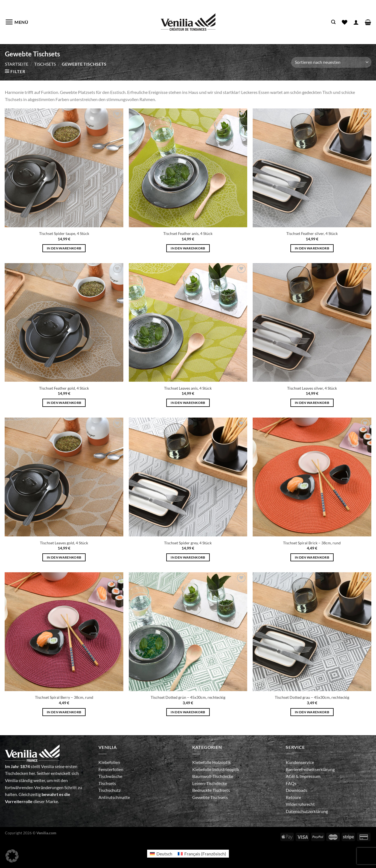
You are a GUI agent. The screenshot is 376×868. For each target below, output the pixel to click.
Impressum (310, 776)
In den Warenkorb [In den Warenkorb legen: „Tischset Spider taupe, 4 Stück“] (64, 248)
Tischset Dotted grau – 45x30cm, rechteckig (312, 697)
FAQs (291, 783)
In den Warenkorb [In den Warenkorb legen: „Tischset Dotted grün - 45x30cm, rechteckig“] (188, 712)
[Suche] (333, 22)
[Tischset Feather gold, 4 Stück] (64, 323)
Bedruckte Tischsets (211, 790)
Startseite (17, 64)
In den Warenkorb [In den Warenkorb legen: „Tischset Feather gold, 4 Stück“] (64, 403)
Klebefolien (109, 762)
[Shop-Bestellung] (331, 62)
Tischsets (45, 64)
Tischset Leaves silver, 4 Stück (312, 388)
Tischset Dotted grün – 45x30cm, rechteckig (188, 697)
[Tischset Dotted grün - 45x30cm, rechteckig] (188, 632)
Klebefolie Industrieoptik (216, 769)
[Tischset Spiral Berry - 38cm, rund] (64, 632)
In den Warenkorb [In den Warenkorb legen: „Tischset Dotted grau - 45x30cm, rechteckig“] (312, 712)
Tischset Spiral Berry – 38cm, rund (64, 697)
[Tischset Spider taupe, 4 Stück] (64, 168)
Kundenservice (300, 762)
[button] (12, 856)
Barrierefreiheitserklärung (310, 769)
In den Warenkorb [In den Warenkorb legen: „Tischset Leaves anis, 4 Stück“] (188, 403)
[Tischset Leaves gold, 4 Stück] (64, 477)
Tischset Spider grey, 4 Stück (188, 543)
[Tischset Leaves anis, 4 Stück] (188, 323)
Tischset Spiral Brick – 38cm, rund (312, 543)
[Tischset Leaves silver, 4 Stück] (312, 323)
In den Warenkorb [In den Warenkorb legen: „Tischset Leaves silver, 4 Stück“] (312, 403)
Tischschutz (110, 790)
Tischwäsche (110, 776)
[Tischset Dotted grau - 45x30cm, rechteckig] (312, 632)
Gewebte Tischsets (210, 797)
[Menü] (17, 22)
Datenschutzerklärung (307, 811)
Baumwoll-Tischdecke (213, 776)
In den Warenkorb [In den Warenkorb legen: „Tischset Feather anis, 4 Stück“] (188, 248)
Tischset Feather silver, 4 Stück (312, 233)
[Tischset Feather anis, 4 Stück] (188, 168)
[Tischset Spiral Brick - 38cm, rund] (312, 477)
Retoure (293, 797)
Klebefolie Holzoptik (212, 762)
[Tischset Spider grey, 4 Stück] (188, 477)
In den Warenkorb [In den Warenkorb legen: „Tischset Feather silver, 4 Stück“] (312, 248)
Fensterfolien (111, 769)
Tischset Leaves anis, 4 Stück (188, 388)
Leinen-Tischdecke (210, 783)
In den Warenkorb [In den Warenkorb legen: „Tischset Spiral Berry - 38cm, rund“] (64, 712)
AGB (291, 776)
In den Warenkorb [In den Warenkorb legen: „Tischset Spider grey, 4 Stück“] (188, 557)
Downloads (297, 790)
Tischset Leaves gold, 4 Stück (64, 543)
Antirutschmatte (114, 797)
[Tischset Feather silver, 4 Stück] (312, 168)
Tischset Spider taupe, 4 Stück (64, 233)
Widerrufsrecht (300, 804)
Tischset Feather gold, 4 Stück (64, 388)
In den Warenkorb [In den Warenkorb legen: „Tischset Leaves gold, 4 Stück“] (64, 557)
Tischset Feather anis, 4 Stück (188, 233)
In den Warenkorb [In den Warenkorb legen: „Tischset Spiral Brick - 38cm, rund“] (312, 557)
